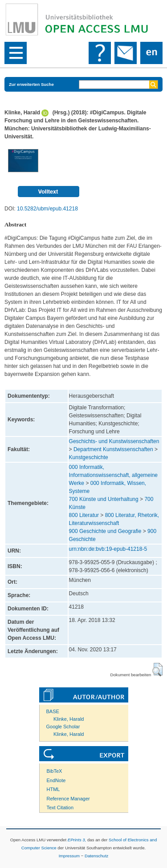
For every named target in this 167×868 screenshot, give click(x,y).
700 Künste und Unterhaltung (104, 499)
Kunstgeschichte (89, 457)
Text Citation (60, 807)
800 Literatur (84, 515)
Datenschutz (96, 856)
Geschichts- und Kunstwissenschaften (114, 441)
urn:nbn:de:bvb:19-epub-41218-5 (108, 549)
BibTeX (55, 771)
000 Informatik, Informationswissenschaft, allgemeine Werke (113, 475)
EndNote (56, 780)
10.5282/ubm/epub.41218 (47, 209)
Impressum (69, 856)
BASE (53, 711)
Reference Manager (68, 799)
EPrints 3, (77, 840)
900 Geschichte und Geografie (105, 531)
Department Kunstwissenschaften (113, 449)
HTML (53, 789)
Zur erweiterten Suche (31, 84)
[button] (157, 670)
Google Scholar (63, 727)
